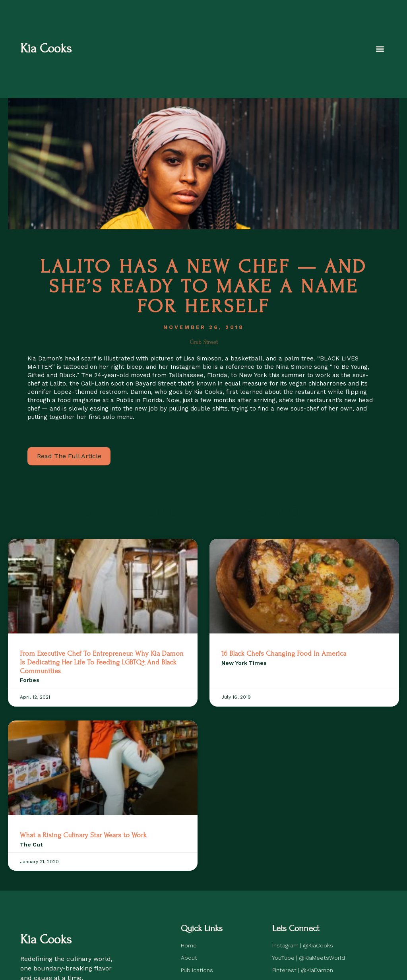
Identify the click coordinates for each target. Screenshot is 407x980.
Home (189, 945)
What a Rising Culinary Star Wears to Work (83, 835)
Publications (197, 970)
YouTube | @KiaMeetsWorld (309, 958)
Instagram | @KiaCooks (303, 945)
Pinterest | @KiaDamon (303, 970)
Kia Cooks (46, 49)
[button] (380, 49)
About (189, 958)
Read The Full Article (69, 456)
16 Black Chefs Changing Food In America (284, 654)
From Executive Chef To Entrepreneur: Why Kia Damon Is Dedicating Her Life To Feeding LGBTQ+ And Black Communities (102, 662)
